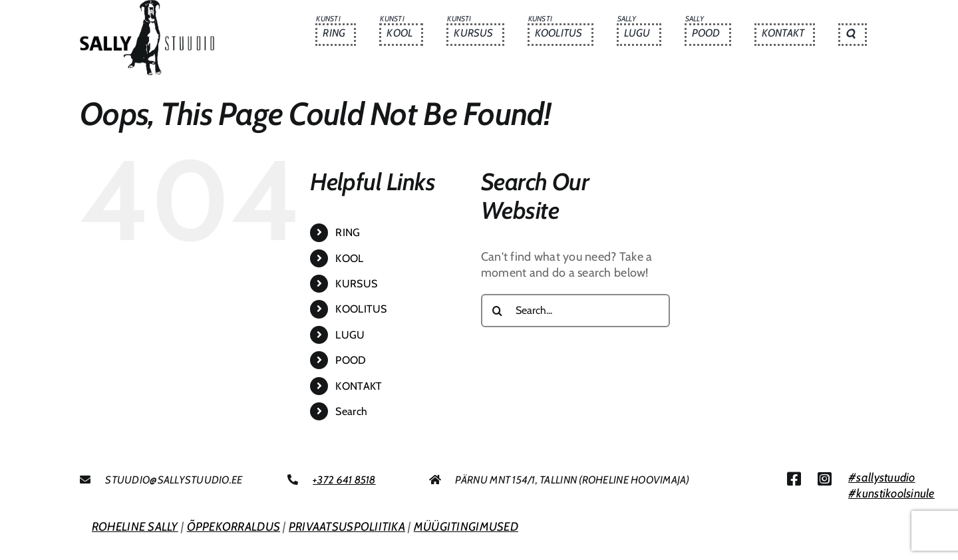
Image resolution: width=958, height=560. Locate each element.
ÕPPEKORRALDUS (234, 527)
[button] (852, 35)
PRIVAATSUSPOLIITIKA (347, 527)
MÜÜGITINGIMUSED (466, 527)
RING (348, 232)
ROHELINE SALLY (135, 527)
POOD (351, 360)
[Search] (498, 311)
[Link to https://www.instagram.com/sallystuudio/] (825, 479)
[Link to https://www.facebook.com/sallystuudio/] (794, 479)
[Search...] (575, 311)
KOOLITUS (361, 309)
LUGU (350, 335)
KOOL (349, 258)
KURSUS (356, 284)
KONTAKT (359, 386)
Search (351, 411)
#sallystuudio (882, 478)
